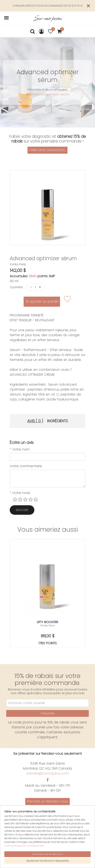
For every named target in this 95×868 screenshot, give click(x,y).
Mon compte (47, 830)
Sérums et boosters (56, 90)
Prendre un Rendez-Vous (48, 801)
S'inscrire (47, 713)
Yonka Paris (34, 89)
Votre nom (20, 449)
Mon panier (48, 835)
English (47, 822)
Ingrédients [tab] (58, 421)
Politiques (47, 817)
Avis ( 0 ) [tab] (35, 421)
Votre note (20, 493)
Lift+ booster (47, 622)
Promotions (47, 807)
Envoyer (22, 510)
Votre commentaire (26, 466)
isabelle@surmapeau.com (47, 773)
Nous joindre (48, 812)
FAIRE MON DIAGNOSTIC (48, 150)
